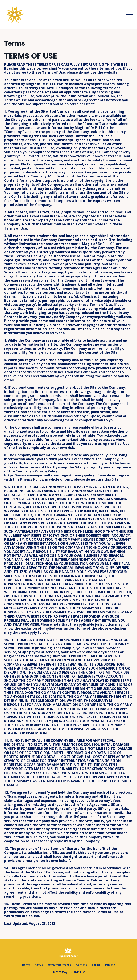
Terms (96, 965)
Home (26, 965)
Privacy (110, 965)
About (39, 965)
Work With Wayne (59, 965)
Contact (82, 965)
